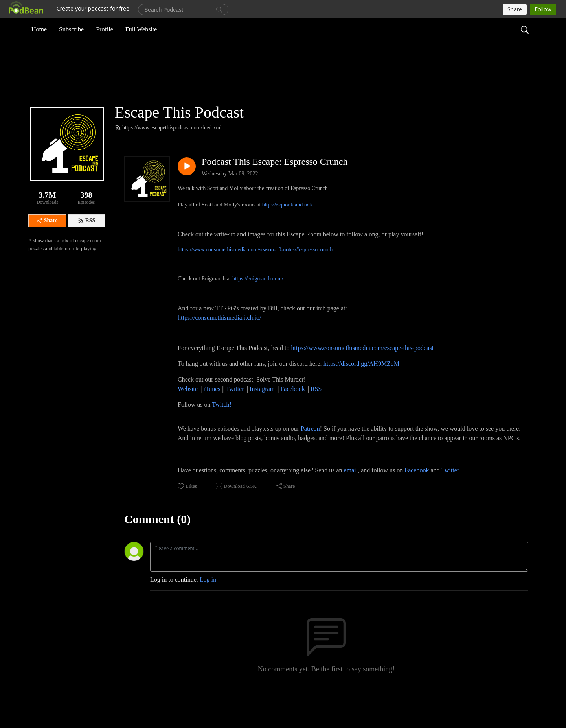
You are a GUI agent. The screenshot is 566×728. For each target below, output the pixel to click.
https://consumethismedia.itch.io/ (219, 347)
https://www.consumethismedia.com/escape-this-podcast (362, 377)
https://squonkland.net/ (287, 234)
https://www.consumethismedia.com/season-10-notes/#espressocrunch (255, 279)
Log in (208, 609)
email (351, 500)
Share (47, 250)
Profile (105, 29)
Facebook (292, 418)
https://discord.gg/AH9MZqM (361, 393)
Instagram (262, 418)
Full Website (141, 29)
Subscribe (71, 29)
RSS (87, 250)
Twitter (235, 418)
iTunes (212, 418)
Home (39, 29)
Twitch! (222, 434)
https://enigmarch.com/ (258, 308)
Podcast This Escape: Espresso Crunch (275, 191)
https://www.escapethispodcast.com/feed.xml (168, 157)
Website (188, 418)
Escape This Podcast (179, 142)
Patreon (310, 458)
